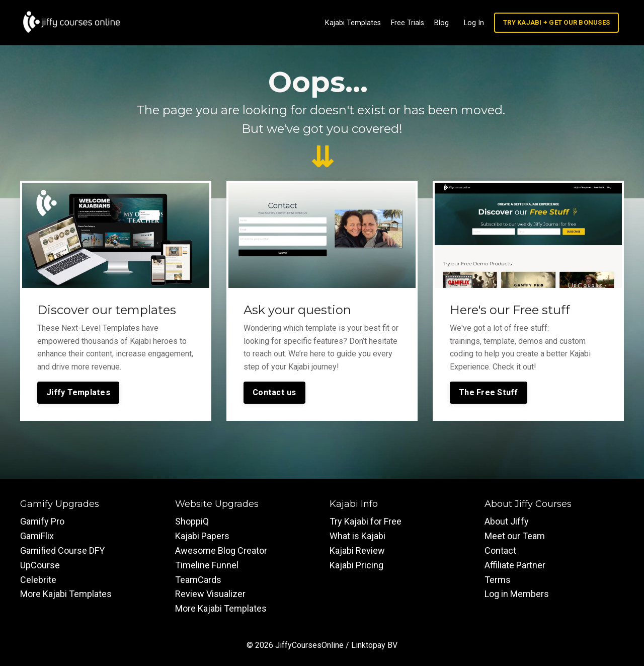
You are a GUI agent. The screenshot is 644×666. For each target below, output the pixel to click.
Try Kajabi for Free (366, 521)
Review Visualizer (210, 593)
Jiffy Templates (78, 391)
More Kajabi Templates (66, 593)
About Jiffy (507, 521)
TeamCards (198, 579)
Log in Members (517, 593)
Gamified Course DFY (62, 550)
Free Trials (412, 22)
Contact (500, 550)
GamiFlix (37, 535)
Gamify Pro (42, 521)
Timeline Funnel (207, 564)
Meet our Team (515, 535)
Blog (445, 22)
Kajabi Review (357, 550)
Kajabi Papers (202, 535)
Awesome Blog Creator (221, 550)
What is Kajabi (357, 535)
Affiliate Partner (515, 564)
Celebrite (38, 579)
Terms (498, 579)
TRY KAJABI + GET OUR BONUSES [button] (557, 22)
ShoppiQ (192, 521)
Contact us (274, 391)
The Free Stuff (489, 391)
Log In (477, 22)
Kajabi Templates (358, 22)
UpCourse (40, 564)
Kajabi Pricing (356, 564)
